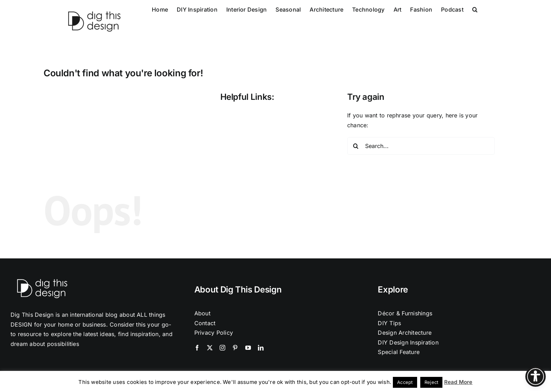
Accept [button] (405, 382)
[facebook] (197, 348)
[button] (475, 9)
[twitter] (210, 348)
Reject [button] (431, 382)
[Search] (356, 146)
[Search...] (421, 146)
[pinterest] (235, 348)
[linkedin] (261, 348)
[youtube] (248, 348)
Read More (458, 382)
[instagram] (222, 348)
